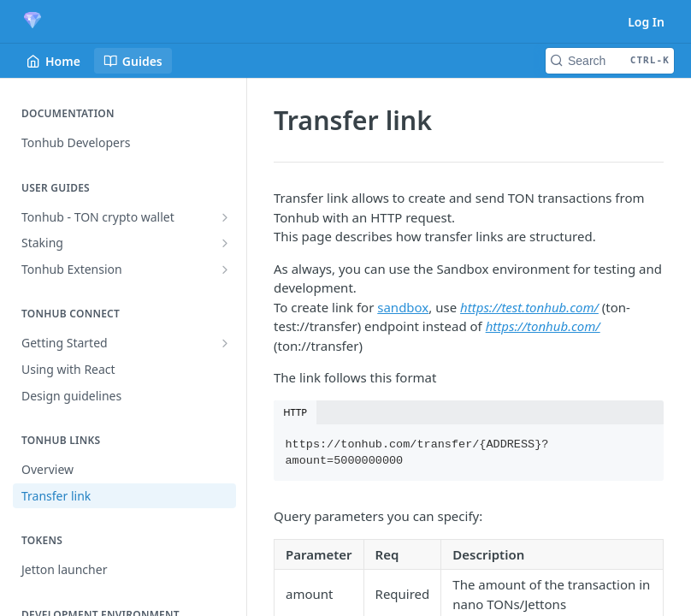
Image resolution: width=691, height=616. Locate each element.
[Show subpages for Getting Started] (225, 343)
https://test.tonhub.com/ (529, 307)
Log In (646, 22)
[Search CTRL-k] (610, 61)
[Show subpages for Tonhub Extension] (225, 269)
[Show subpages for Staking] (225, 243)
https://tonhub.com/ (543, 326)
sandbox (403, 307)
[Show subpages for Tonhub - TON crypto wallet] (225, 217)
